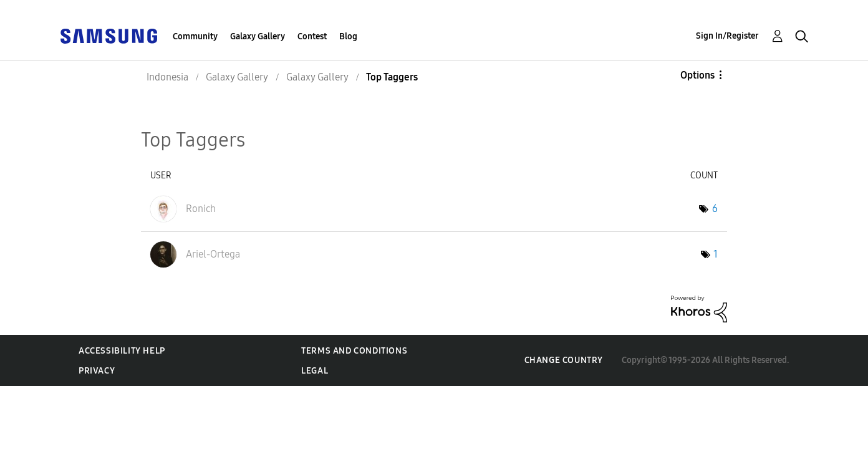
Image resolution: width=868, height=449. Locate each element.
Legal (315, 371)
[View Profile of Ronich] (201, 209)
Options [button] (697, 75)
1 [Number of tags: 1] (716, 254)
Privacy (97, 371)
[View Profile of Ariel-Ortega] (213, 254)
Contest (312, 36)
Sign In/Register (727, 36)
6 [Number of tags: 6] (715, 209)
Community (195, 36)
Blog (348, 36)
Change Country (564, 360)
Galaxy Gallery (258, 36)
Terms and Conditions (354, 351)
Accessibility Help (122, 351)
